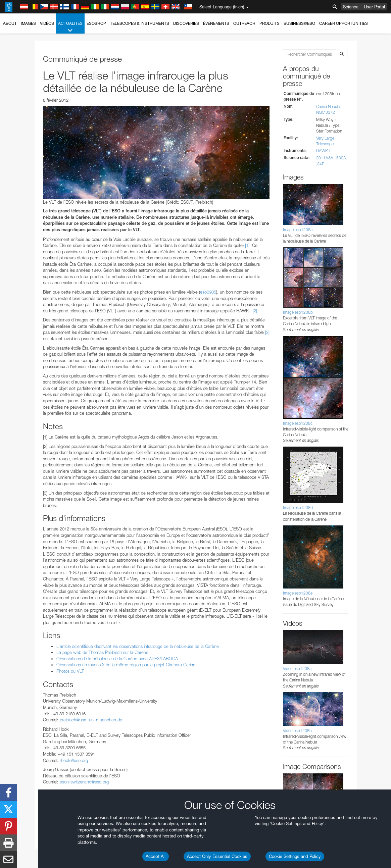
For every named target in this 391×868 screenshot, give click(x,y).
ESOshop (96, 23)
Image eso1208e (298, 593)
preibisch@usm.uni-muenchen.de (91, 720)
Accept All (156, 856)
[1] (247, 245)
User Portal (374, 7)
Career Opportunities (344, 23)
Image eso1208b (298, 312)
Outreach (244, 23)
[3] (267, 332)
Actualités (70, 27)
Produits (270, 23)
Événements (216, 23)
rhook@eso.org (74, 760)
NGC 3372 (326, 112)
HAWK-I (323, 151)
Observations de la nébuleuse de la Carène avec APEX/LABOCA (117, 659)
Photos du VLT (70, 671)
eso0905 (208, 292)
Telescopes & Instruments (140, 23)
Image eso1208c (298, 423)
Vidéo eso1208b (297, 731)
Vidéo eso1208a (297, 669)
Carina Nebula (328, 107)
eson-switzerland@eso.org (84, 782)
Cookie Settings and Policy (295, 856)
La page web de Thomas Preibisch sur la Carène (102, 652)
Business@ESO (299, 23)
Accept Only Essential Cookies (217, 856)
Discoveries (186, 23)
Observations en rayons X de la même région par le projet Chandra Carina (126, 665)
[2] (255, 311)
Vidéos (47, 23)
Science (351, 7)
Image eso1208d (298, 507)
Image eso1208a (298, 230)
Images (28, 23)
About (10, 23)
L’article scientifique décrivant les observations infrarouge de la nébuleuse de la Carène (139, 646)
